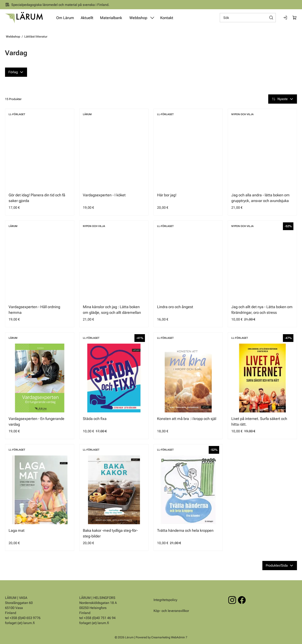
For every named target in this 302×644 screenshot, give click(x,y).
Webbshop (13, 37)
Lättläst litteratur (36, 37)
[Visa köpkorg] (295, 18)
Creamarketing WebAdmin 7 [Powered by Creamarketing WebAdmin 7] (169, 637)
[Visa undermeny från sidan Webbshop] (152, 18)
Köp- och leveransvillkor (171, 611)
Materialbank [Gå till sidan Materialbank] (111, 18)
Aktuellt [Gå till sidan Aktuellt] (87, 18)
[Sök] (248, 18)
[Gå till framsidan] (24, 18)
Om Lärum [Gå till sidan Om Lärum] (65, 18)
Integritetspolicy (165, 600)
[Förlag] (16, 72)
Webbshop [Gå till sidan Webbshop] (138, 18)
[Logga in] (285, 18)
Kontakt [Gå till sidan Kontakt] (167, 18)
